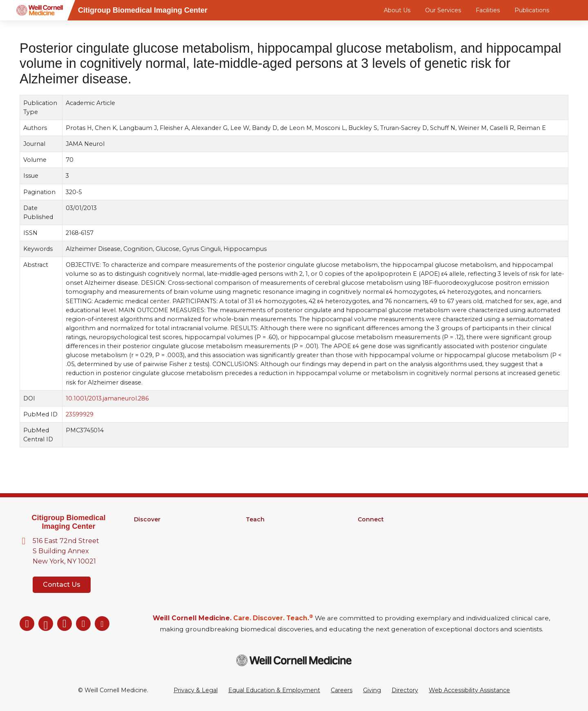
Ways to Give (376, 562)
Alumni (368, 530)
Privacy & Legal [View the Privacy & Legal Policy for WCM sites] (196, 690)
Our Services (443, 10)
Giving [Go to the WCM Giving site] (372, 690)
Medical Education (272, 551)
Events (368, 551)
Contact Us (62, 585)
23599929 (80, 414)
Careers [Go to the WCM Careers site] (342, 690)
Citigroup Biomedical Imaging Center (68, 522)
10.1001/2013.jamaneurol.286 (107, 398)
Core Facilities (154, 541)
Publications (532, 10)
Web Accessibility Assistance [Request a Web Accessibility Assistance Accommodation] (469, 690)
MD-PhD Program (272, 541)
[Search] (570, 10)
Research (147, 530)
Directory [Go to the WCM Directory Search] (405, 690)
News (366, 541)
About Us (397, 10)
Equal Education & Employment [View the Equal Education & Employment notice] (274, 690)
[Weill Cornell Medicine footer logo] (294, 660)
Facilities (488, 10)
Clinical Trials (151, 551)
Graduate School (269, 530)
